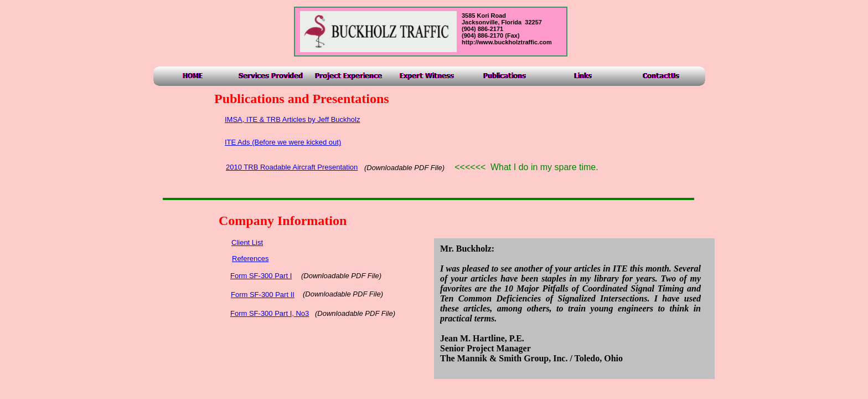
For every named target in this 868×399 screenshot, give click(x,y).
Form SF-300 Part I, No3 (270, 313)
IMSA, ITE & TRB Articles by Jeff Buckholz (292, 119)
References (250, 259)
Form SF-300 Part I (261, 276)
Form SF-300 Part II (263, 295)
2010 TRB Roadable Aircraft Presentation (292, 167)
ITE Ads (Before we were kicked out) (283, 142)
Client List (247, 242)
